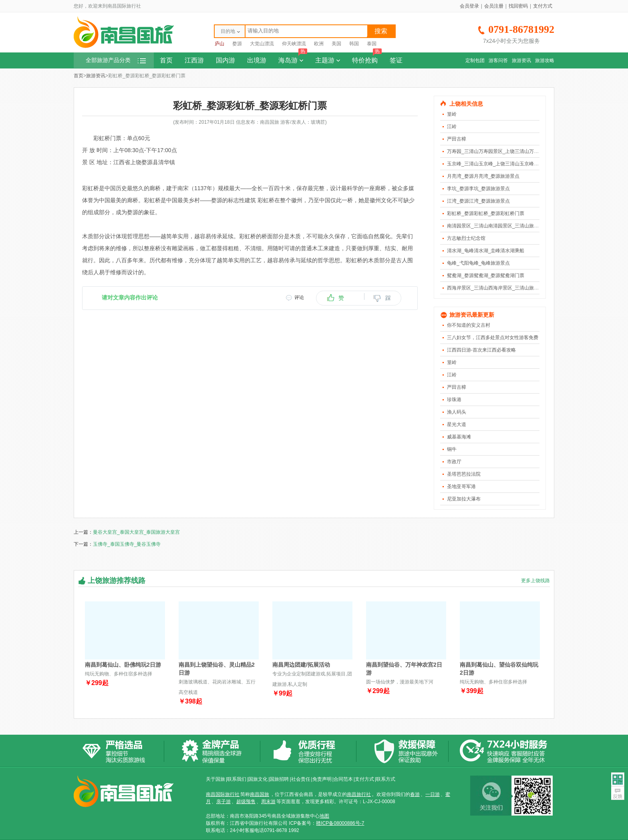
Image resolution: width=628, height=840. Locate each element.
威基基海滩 (459, 437)
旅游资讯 (521, 60)
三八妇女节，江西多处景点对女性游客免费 (493, 338)
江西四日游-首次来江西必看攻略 (481, 350)
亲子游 (223, 802)
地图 (324, 816)
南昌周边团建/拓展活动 (301, 665)
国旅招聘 (279, 779)
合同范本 (343, 779)
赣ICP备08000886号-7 (340, 823)
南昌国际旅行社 (223, 794)
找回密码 (518, 6)
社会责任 (301, 779)
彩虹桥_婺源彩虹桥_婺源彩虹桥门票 (486, 213)
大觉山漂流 (262, 44)
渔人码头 (457, 412)
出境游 (257, 60)
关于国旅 (215, 779)
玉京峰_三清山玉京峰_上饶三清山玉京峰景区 (495, 164)
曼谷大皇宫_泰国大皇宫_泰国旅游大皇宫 (136, 532)
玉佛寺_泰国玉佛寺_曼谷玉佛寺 (127, 544)
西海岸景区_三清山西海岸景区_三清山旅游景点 (498, 288)
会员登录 (469, 6)
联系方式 (386, 779)
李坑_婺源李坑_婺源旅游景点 (478, 189)
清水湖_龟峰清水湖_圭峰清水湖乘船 (486, 251)
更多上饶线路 (535, 581)
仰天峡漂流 (294, 44)
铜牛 (452, 449)
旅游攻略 (545, 60)
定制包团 (475, 60)
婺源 (237, 44)
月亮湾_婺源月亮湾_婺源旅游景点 (483, 176)
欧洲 (319, 44)
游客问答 (498, 60)
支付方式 (543, 6)
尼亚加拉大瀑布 (464, 499)
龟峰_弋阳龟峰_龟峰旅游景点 (478, 263)
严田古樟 (457, 139)
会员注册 (494, 6)
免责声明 (322, 779)
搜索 (381, 31)
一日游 (433, 794)
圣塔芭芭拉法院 (464, 474)
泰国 (372, 44)
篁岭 (452, 114)
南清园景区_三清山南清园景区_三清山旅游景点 (498, 226)
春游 (415, 794)
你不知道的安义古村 (469, 325)
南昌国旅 (260, 794)
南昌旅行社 (359, 794)
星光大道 (457, 424)
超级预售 (246, 802)
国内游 (225, 60)
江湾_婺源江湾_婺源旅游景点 (478, 201)
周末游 (268, 802)
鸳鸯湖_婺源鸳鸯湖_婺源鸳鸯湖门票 (486, 275)
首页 (166, 60)
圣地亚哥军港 (461, 486)
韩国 (354, 44)
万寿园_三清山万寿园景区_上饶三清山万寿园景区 (500, 151)
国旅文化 (258, 779)
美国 (336, 44)
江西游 (194, 60)
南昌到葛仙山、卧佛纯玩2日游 (123, 665)
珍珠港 (454, 400)
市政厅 (454, 462)
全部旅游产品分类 (116, 60)
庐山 (219, 44)
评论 (299, 297)
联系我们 (237, 779)
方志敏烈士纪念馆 (466, 238)
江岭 (452, 127)
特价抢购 (367, 58)
